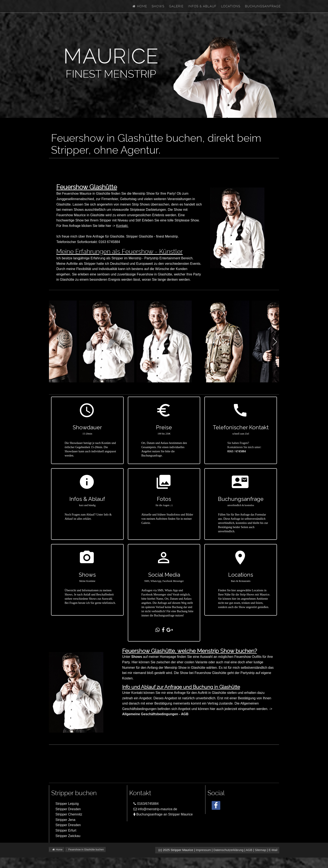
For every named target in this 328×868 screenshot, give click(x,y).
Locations (231, 6)
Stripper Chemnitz (69, 814)
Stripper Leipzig (67, 804)
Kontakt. (122, 226)
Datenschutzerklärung (228, 850)
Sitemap (260, 850)
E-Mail (273, 850)
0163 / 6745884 (237, 451)
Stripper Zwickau (68, 836)
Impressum (203, 850)
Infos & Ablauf (202, 6)
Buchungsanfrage (263, 6)
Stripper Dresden (68, 809)
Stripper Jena (65, 820)
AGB (249, 850)
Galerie (176, 6)
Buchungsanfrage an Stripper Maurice (163, 814)
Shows (158, 6)
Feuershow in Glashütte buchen (86, 850)
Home (140, 6)
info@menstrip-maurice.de (155, 809)
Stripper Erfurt (66, 830)
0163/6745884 (146, 804)
